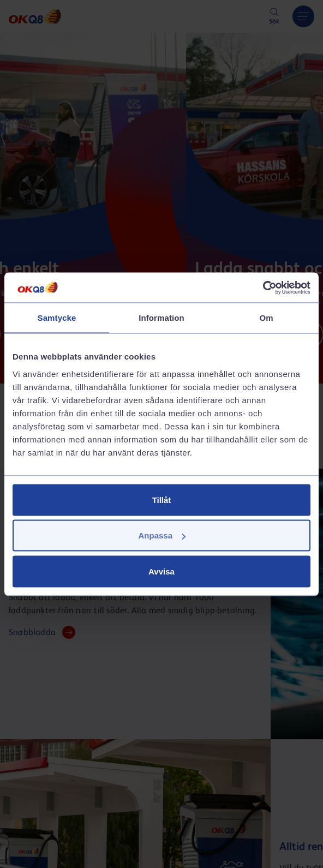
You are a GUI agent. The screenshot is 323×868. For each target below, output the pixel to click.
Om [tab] (266, 318)
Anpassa (162, 535)
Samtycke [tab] (57, 318)
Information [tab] (161, 318)
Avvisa (161, 571)
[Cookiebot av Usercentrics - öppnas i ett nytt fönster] (263, 288)
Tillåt (162, 499)
